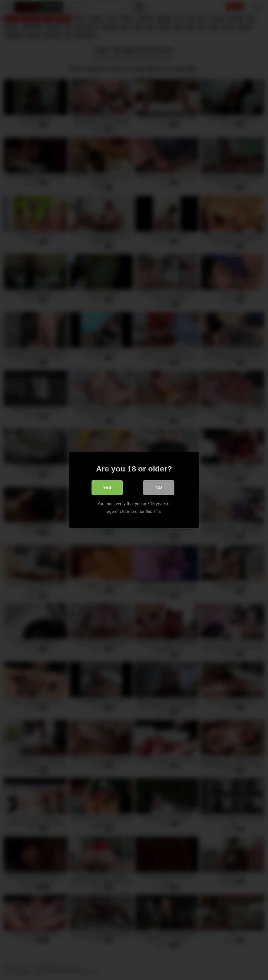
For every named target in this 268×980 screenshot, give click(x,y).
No (159, 488)
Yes (107, 488)
